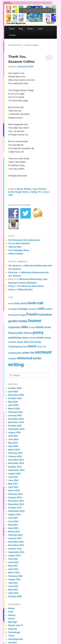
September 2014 (16, 470)
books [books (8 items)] (32, 303)
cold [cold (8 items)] (41, 308)
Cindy (11, 286)
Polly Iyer (13, 272)
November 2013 (16, 504)
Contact (12, 35)
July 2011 (13, 583)
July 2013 (13, 518)
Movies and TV (16, 625)
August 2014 (15, 474)
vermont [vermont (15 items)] (43, 352)
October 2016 (15, 398)
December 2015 (16, 419)
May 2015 (13, 443)
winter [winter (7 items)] (37, 358)
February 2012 (15, 576)
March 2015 (14, 450)
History (12, 615)
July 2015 (13, 436)
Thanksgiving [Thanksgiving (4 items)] (15, 347)
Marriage (13, 622)
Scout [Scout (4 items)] (33, 338)
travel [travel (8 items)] (32, 346)
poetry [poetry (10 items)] (38, 333)
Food (11, 612)
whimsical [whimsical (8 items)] (25, 358)
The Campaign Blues (19, 250)
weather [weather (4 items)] (12, 359)
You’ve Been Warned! (19, 243)
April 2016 (13, 405)
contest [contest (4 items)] (48, 309)
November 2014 (16, 463)
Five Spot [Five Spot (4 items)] (21, 315)
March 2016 (14, 409)
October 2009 (15, 596)
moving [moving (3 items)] (32, 327)
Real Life (13, 629)
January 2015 (15, 456)
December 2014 (16, 460)
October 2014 (15, 467)
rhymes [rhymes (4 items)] (25, 338)
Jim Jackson (15, 266)
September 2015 (16, 429)
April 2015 (13, 446)
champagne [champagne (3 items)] (13, 309)
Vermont (13, 642)
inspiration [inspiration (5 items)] (15, 327)
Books (30, 29)
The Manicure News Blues (31, 286)
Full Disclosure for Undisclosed (24, 240)
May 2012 (13, 566)
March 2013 (14, 532)
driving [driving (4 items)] (12, 315)
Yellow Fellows (16, 254)
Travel (11, 636)
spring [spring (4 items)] (47, 338)
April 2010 (13, 593)
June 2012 (13, 562)
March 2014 (14, 490)
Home (12, 29)
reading (34, 192)
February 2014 (15, 494)
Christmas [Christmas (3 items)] (33, 309)
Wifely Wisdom (25, 290)
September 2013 (16, 511)
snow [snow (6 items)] (40, 338)
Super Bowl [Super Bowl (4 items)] (23, 342)
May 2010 (13, 590)
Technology (14, 632)
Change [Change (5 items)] (23, 309)
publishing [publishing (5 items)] (15, 338)
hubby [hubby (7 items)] (23, 321)
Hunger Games (22, 192)
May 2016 (13, 402)
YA (40, 192)
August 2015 (15, 432)
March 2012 (14, 572)
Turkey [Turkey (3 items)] (40, 347)
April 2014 (13, 487)
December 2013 (16, 501)
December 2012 (16, 542)
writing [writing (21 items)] (16, 365)
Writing (27, 189)
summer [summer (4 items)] (12, 342)
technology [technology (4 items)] (35, 342)
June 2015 (13, 439)
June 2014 (13, 480)
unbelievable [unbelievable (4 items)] (15, 353)
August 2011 (15, 579)
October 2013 (15, 508)
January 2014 (15, 497)
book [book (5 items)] (24, 303)
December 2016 (16, 395)
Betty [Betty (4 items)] (17, 303)
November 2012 (16, 545)
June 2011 (13, 586)
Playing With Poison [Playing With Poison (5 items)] (20, 333)
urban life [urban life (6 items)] (28, 353)
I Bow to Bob (15, 247)
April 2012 (13, 569)
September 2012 (16, 552)
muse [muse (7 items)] (40, 327)
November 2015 (16, 422)
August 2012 (15, 555)
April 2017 (13, 392)
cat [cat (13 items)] (40, 303)
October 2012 (15, 549)
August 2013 (15, 514)
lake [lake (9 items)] (25, 327)
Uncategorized (16, 639)
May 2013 (13, 525)
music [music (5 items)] (48, 327)
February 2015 (15, 453)
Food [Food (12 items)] (31, 314)
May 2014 (13, 484)
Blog (21, 29)
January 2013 (15, 538)
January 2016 (15, 415)
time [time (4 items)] (25, 347)
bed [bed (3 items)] (13, 303)
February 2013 (15, 535)
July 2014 (13, 477)
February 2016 (15, 412)
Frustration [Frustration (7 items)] (44, 315)
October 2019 (15, 388)
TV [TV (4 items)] (44, 347)
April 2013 (13, 528)
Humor (12, 619)
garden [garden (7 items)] (13, 321)
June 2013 (13, 521)
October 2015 (15, 426)
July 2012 (13, 559)
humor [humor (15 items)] (35, 321)
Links (40, 29)
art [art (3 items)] (9, 303)
